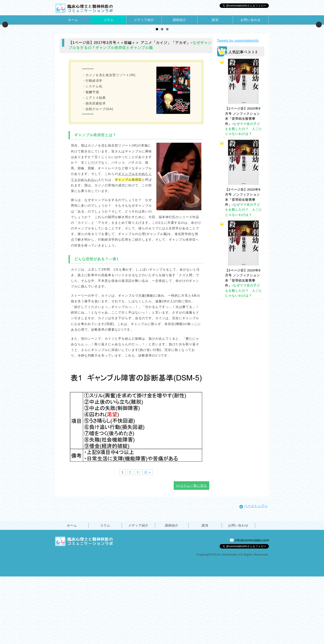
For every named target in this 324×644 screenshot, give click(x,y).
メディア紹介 (144, 20)
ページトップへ (254, 574)
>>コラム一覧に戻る (191, 553)
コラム (109, 20)
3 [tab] (167, 97)
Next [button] (319, 58)
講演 (215, 20)
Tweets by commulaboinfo (238, 108)
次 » (147, 540)
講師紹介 (180, 20)
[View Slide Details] (60, 58)
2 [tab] (162, 97)
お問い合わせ (251, 20)
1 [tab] (157, 97)
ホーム (73, 20)
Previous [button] (5, 58)
